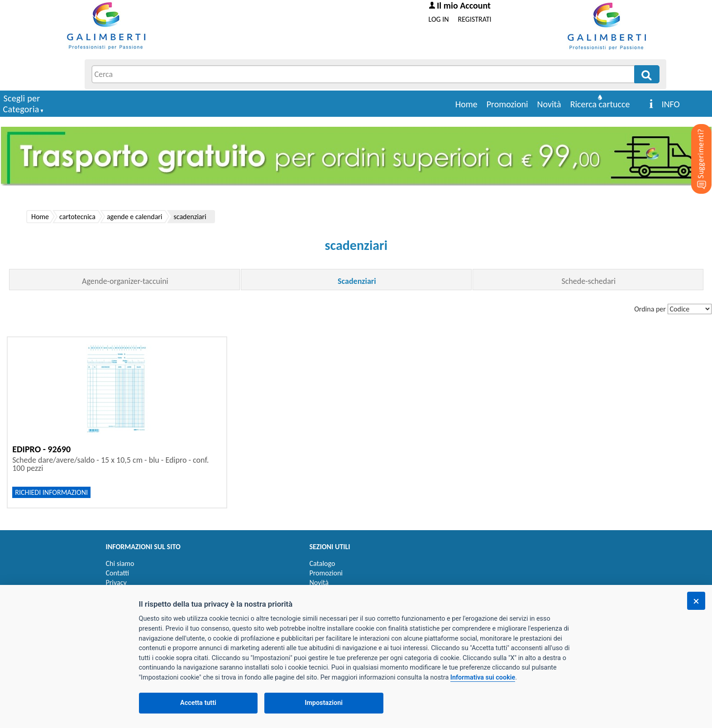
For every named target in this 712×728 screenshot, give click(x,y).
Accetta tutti (198, 703)
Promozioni (507, 104)
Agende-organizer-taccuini (125, 281)
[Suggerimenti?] (694, 145)
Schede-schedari (588, 281)
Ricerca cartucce (600, 104)
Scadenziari (357, 281)
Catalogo (323, 563)
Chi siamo (120, 563)
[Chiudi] (696, 601)
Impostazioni (324, 703)
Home (466, 104)
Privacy (116, 582)
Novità (549, 104)
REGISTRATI (475, 19)
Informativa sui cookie (483, 678)
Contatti (118, 573)
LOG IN (439, 19)
